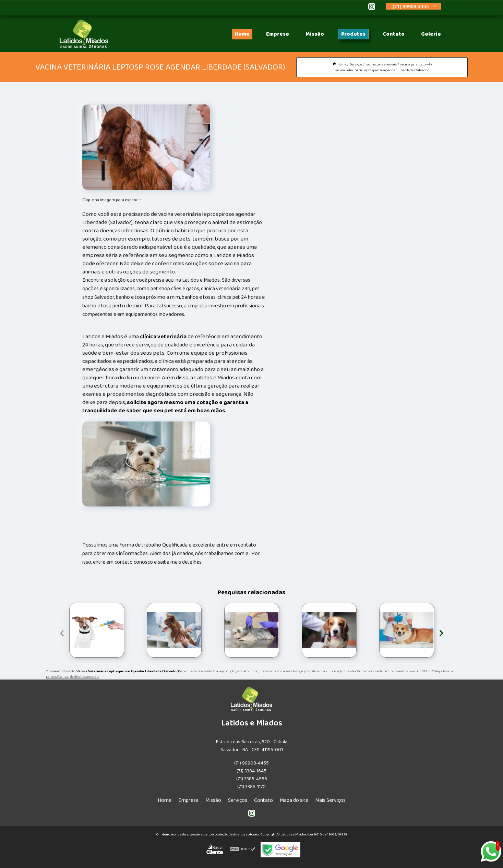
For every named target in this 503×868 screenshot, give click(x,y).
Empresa (278, 34)
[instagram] (372, 8)
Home (242, 34)
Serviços (238, 800)
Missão (315, 34)
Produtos (353, 34)
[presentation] (62, 632)
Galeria (431, 34)
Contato (394, 34)
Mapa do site (294, 800)
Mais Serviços (330, 800)
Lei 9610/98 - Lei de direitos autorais (72, 677)
